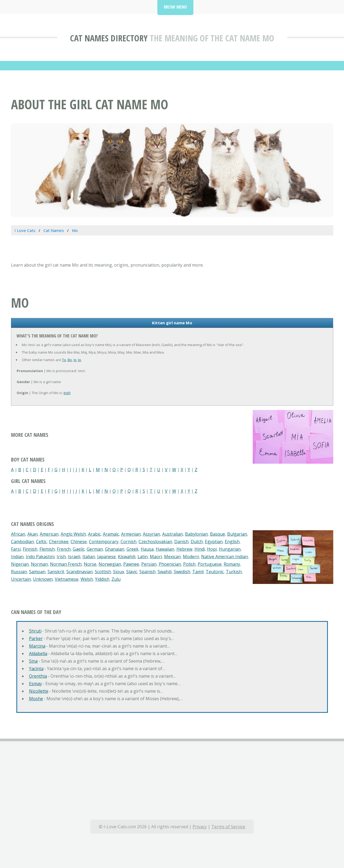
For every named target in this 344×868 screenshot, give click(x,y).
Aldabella (38, 653)
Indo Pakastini (40, 557)
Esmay (35, 684)
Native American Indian (224, 557)
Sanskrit (56, 572)
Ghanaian (115, 549)
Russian (19, 572)
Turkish (234, 572)
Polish (189, 564)
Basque (218, 534)
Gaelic (79, 549)
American (49, 534)
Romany (232, 564)
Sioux (119, 572)
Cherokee (59, 542)
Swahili (165, 572)
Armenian (131, 534)
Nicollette (39, 691)
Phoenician (170, 564)
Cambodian (22, 542)
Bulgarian (237, 534)
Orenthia (38, 676)
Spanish (147, 572)
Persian (149, 564)
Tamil (198, 572)
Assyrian (151, 534)
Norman (39, 564)
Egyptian (214, 542)
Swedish (182, 572)
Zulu (116, 579)
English (232, 542)
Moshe (36, 699)
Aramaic (111, 534)
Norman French (66, 564)
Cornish (128, 542)
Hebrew (184, 549)
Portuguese (210, 564)
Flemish (47, 549)
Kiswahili (127, 557)
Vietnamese (67, 579)
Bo (70, 360)
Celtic (41, 542)
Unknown (43, 579)
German (95, 549)
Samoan (37, 572)
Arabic (94, 534)
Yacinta (36, 669)
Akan (32, 534)
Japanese (106, 557)
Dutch (197, 542)
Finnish (30, 549)
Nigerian (20, 564)
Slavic (132, 572)
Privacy (200, 827)
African (18, 534)
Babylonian (196, 534)
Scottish (103, 572)
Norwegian (110, 564)
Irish (67, 393)
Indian (17, 557)
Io (75, 360)
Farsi (16, 549)
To (64, 360)
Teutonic (215, 572)
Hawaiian (165, 549)
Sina (33, 661)
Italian (89, 557)
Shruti (35, 631)
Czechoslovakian (155, 542)
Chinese (79, 542)
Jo (80, 360)
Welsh (87, 579)
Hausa (147, 549)
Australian (173, 534)
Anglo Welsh (73, 534)
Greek (133, 549)
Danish (181, 542)
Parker (36, 638)
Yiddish (102, 579)
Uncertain (21, 579)
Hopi (212, 549)
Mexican (172, 557)
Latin (143, 557)
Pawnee (131, 564)
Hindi (200, 549)
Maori (156, 557)
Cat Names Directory (109, 38)
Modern (191, 557)
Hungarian (230, 549)
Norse (90, 564)
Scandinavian (79, 572)
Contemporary (104, 542)
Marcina (37, 646)
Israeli (74, 557)
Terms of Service (228, 827)
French (64, 549)
